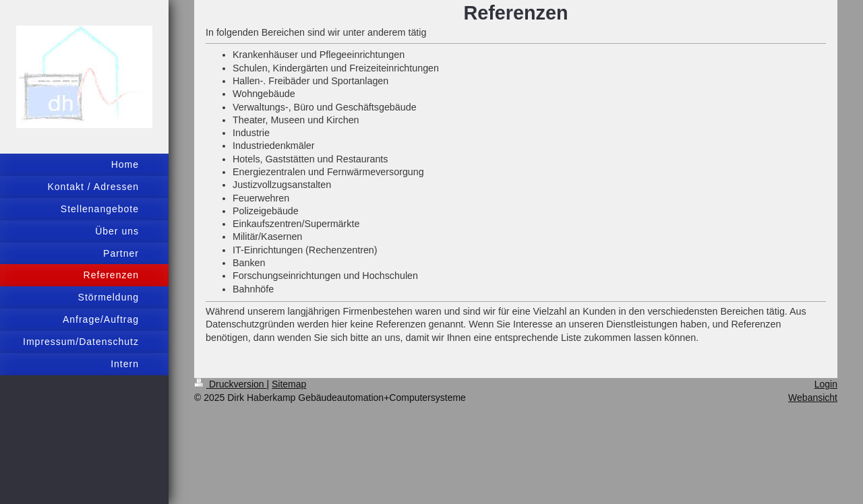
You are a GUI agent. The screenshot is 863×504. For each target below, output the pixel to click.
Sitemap (289, 384)
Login (826, 384)
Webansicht (813, 398)
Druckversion (230, 384)
